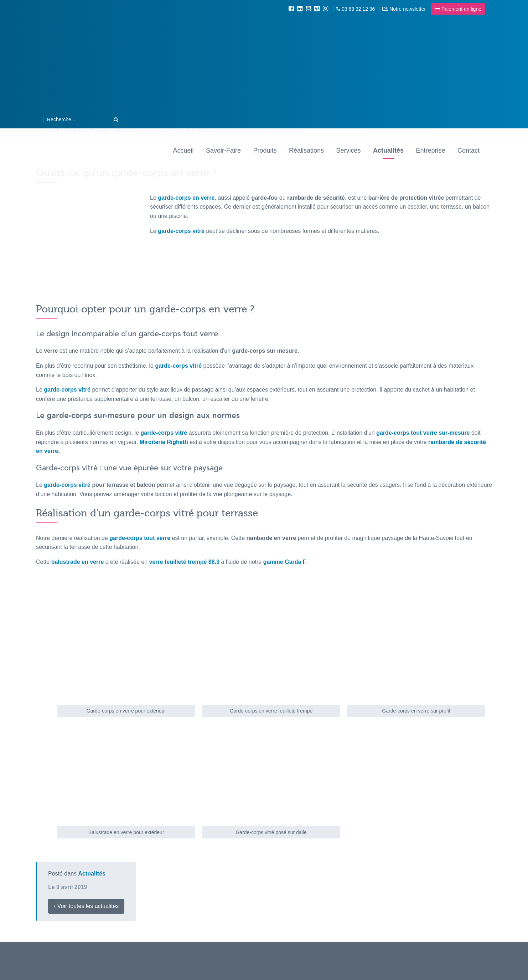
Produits (265, 150)
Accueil (183, 150)
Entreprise (430, 150)
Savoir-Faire (223, 150)
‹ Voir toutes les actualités (86, 906)
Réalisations (306, 150)
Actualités (388, 150)
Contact (469, 150)
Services (348, 150)
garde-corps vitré (67, 390)
